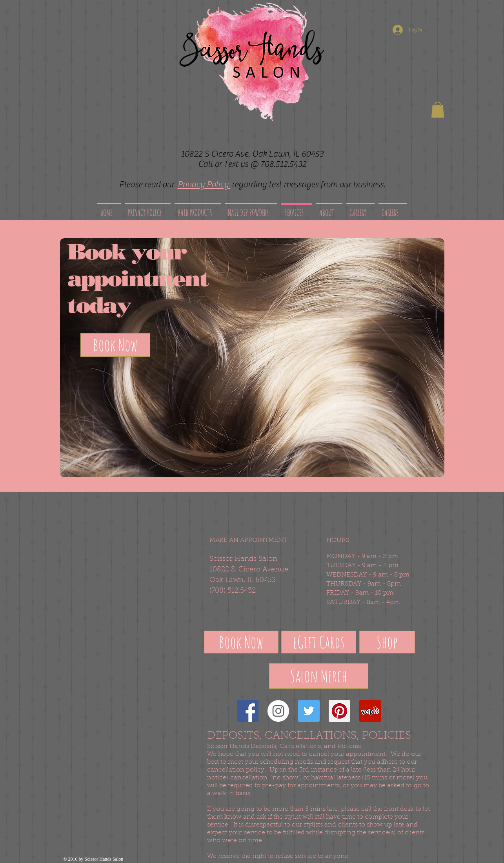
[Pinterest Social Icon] (339, 711)
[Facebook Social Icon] (248, 711)
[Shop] (387, 642)
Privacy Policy (204, 184)
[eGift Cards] (319, 642)
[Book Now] (115, 345)
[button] (438, 110)
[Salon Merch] (319, 676)
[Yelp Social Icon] (370, 711)
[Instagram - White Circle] (278, 711)
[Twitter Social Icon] (309, 711)
